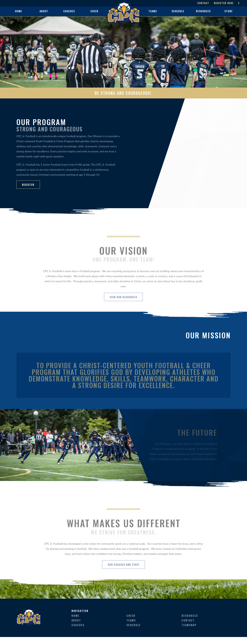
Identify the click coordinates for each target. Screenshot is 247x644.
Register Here (223, 3)
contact (188, 627)
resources (190, 623)
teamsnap (189, 632)
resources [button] (203, 11)
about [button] (44, 11)
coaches (78, 632)
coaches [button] (69, 11)
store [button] (228, 11)
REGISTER (28, 185)
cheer (131, 623)
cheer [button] (94, 11)
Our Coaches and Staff (123, 581)
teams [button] (153, 11)
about (76, 627)
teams (131, 627)
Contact (203, 3)
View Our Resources (124, 307)
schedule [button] (178, 11)
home (19, 11)
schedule (134, 632)
